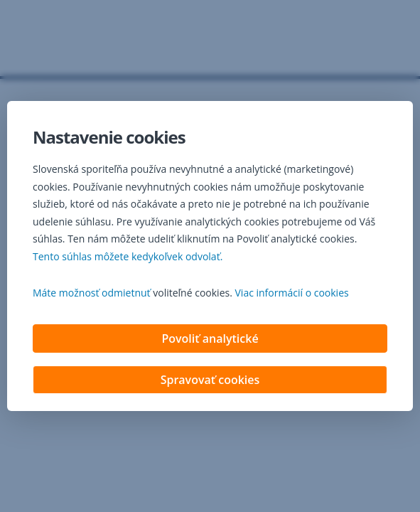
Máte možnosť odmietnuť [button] (92, 294)
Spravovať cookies (210, 381)
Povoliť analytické (210, 340)
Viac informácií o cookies (292, 294)
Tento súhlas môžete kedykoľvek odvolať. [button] (128, 258)
